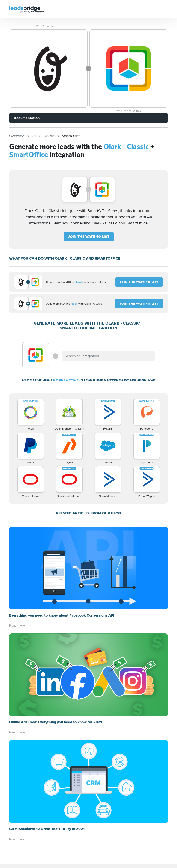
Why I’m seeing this (48, 26)
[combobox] (108, 356)
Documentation (27, 118)
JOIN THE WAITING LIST (89, 237)
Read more (17, 625)
